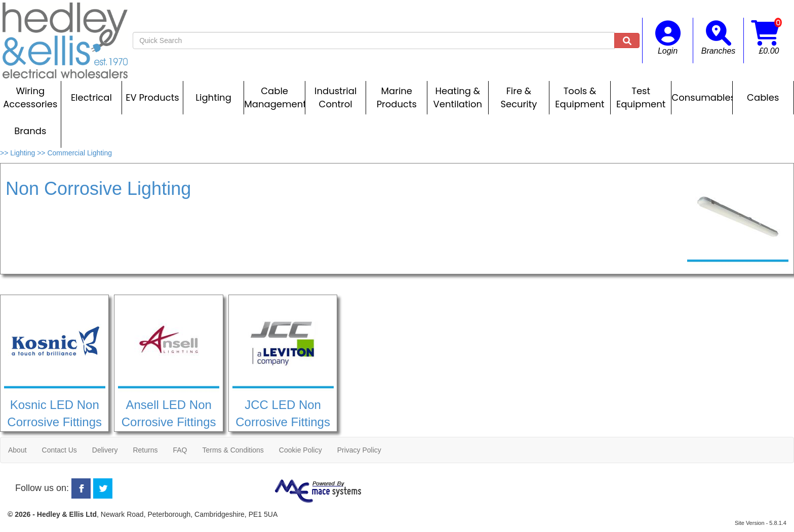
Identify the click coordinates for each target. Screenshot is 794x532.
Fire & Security (519, 97)
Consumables (702, 97)
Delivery (105, 450)
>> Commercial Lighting (74, 153)
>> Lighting (18, 153)
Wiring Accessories (30, 97)
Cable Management (274, 97)
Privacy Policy (359, 450)
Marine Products (397, 97)
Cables (763, 97)
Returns (145, 450)
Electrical (91, 97)
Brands (30, 131)
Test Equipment (641, 97)
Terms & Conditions (233, 450)
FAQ (180, 450)
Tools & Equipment (580, 97)
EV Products (152, 97)
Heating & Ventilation (458, 97)
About (17, 450)
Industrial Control (335, 97)
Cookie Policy (301, 450)
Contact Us (59, 450)
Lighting (213, 97)
